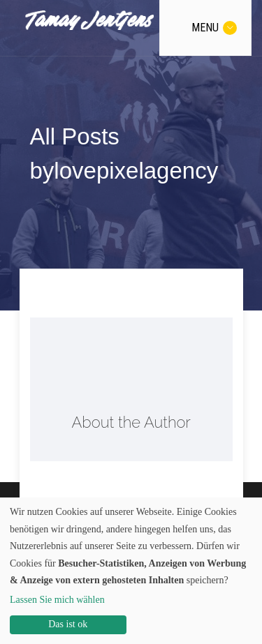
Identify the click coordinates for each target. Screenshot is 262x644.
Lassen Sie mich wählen (57, 600)
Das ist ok (68, 624)
